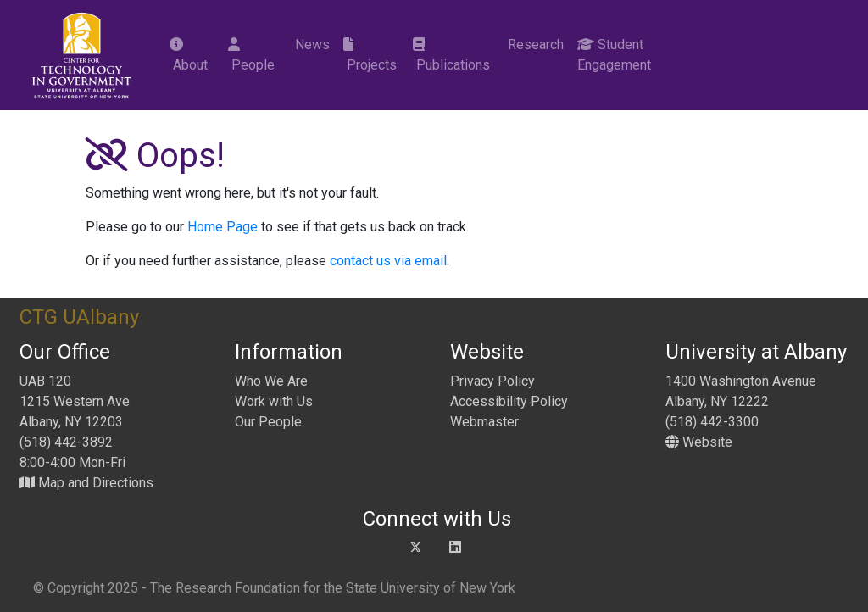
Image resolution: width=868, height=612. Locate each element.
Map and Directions (86, 483)
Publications (451, 55)
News (311, 45)
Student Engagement (614, 55)
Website (699, 442)
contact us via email (388, 261)
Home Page (223, 227)
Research (534, 45)
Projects (370, 55)
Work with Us (274, 401)
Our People (268, 422)
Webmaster (484, 422)
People (251, 55)
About (189, 55)
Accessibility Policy (509, 401)
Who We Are (271, 381)
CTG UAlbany (79, 317)
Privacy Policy (492, 381)
